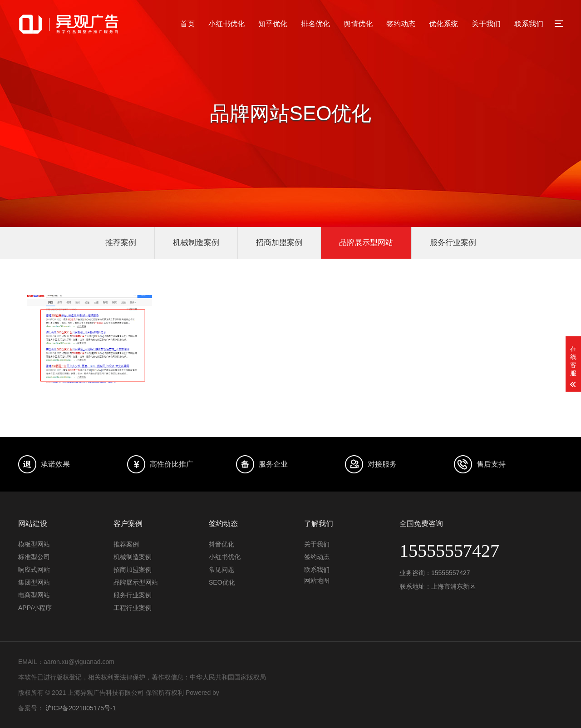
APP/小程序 (35, 608)
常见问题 (222, 570)
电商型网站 (34, 595)
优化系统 (443, 24)
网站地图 (317, 580)
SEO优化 (222, 582)
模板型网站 (34, 544)
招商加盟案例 (279, 243)
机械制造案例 (196, 243)
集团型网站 (34, 582)
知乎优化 (273, 24)
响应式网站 (34, 570)
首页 (187, 24)
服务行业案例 (453, 243)
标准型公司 (34, 557)
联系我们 (529, 24)
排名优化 (315, 24)
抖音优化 (222, 544)
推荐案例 (121, 243)
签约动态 (401, 24)
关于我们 (486, 24)
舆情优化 (358, 24)
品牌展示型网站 (366, 243)
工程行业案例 (133, 608)
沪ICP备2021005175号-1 (81, 708)
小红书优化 (226, 24)
